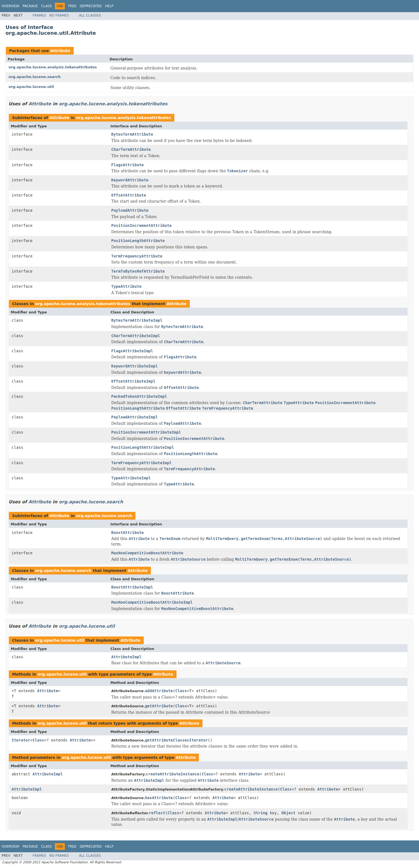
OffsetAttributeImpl (133, 381)
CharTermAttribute (131, 149)
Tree (72, 6)
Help (109, 6)
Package (30, 6)
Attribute (60, 51)
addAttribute (159, 691)
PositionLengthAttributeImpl (143, 447)
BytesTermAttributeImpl (137, 320)
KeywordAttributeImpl (134, 366)
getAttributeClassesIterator (177, 740)
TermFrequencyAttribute (137, 256)
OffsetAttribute (129, 195)
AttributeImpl (126, 657)
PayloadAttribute (130, 210)
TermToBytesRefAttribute (138, 271)
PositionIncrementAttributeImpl (146, 432)
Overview (10, 6)
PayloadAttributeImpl (134, 417)
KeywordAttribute (130, 180)
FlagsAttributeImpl (132, 351)
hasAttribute (159, 798)
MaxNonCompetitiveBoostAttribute (147, 553)
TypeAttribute (126, 286)
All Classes (90, 15)
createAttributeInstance (173, 774)
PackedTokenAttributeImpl (139, 396)
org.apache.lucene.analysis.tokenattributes (53, 67)
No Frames (59, 15)
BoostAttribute (127, 533)
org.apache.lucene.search (35, 77)
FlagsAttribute (127, 165)
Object (288, 813)
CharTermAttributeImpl (136, 336)
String (261, 813)
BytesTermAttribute (132, 134)
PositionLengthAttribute (138, 241)
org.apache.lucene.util (31, 87)
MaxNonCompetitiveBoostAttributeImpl (152, 602)
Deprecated (91, 6)
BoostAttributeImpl (132, 587)
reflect (157, 813)
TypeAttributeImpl (131, 478)
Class (46, 6)
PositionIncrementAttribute (141, 225)
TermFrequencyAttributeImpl (141, 463)
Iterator (21, 740)
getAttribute (159, 706)
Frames (39, 15)
